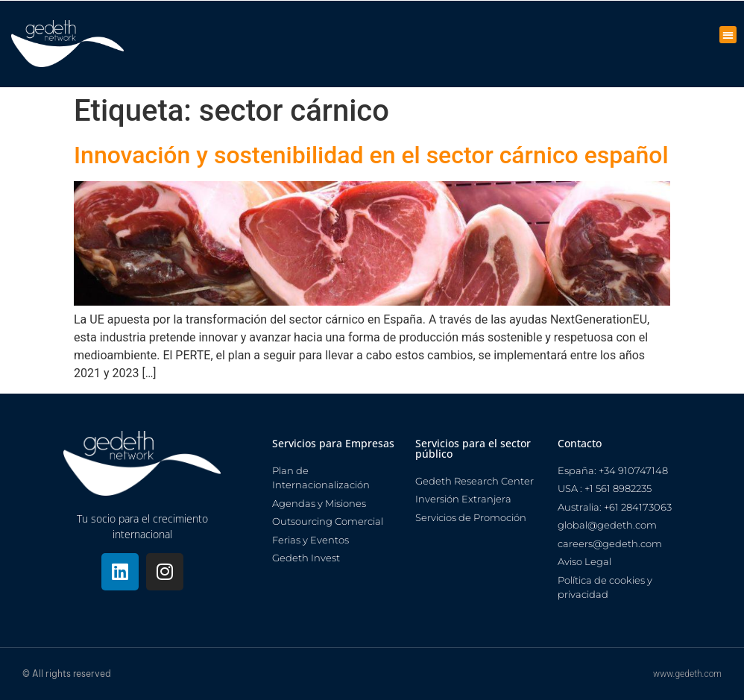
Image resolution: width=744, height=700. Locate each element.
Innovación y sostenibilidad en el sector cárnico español (371, 155)
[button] (728, 35)
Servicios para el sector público (473, 448)
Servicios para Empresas (333, 443)
